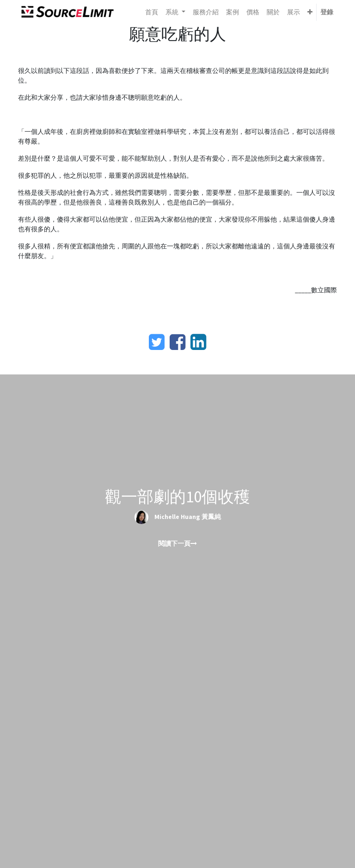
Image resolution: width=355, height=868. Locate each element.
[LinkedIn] (198, 342)
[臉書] (177, 342)
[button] (310, 12)
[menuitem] (152, 12)
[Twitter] (157, 342)
